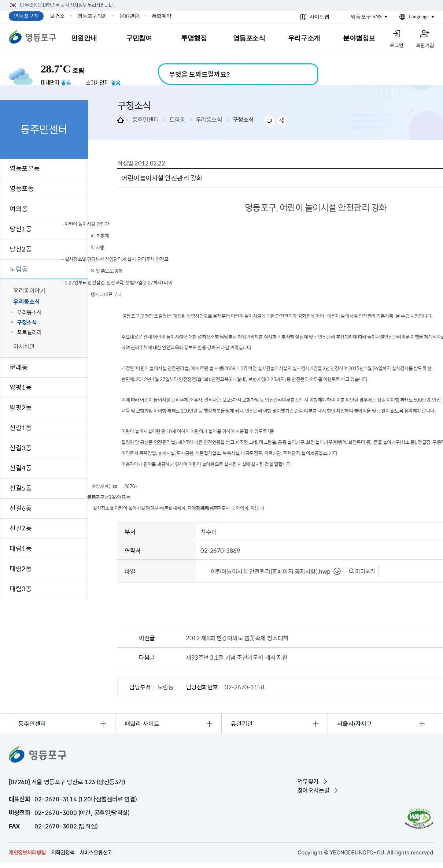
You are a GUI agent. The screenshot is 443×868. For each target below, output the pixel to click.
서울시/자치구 (355, 724)
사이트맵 (320, 17)
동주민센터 (146, 119)
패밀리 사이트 (142, 724)
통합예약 (162, 16)
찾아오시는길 (314, 790)
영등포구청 (26, 16)
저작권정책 (63, 853)
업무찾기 (308, 782)
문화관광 (129, 16)
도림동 (177, 119)
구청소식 (243, 119)
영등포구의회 (92, 16)
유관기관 (242, 724)
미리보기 (362, 571)
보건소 (57, 16)
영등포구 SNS (366, 17)
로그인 (396, 45)
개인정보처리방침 (27, 853)
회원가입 (425, 45)
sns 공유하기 (283, 121)
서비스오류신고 (96, 853)
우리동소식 (209, 119)
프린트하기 (269, 121)
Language (419, 17)
